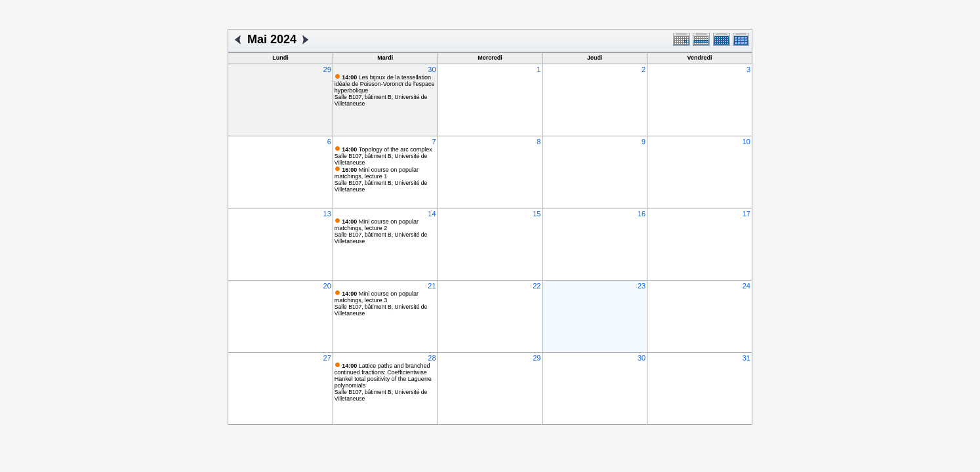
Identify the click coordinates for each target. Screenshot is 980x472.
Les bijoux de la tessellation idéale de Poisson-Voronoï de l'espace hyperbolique (385, 84)
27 (327, 358)
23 (642, 286)
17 (746, 214)
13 (327, 214)
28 (432, 358)
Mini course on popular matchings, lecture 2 (377, 225)
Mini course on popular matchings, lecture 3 (377, 297)
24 (746, 286)
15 (537, 214)
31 (746, 358)
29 (327, 69)
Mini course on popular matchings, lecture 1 (377, 173)
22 (537, 286)
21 (432, 286)
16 (642, 214)
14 (432, 214)
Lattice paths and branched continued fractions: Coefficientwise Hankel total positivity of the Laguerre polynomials (383, 376)
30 (432, 69)
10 (746, 142)
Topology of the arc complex (387, 149)
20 (327, 286)
